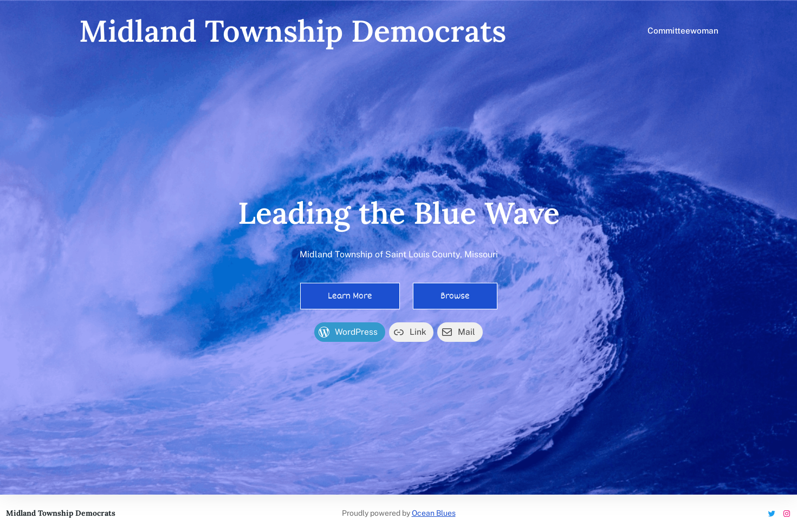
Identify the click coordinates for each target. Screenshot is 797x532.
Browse (455, 296)
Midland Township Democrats (293, 31)
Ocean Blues (434, 513)
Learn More (350, 296)
